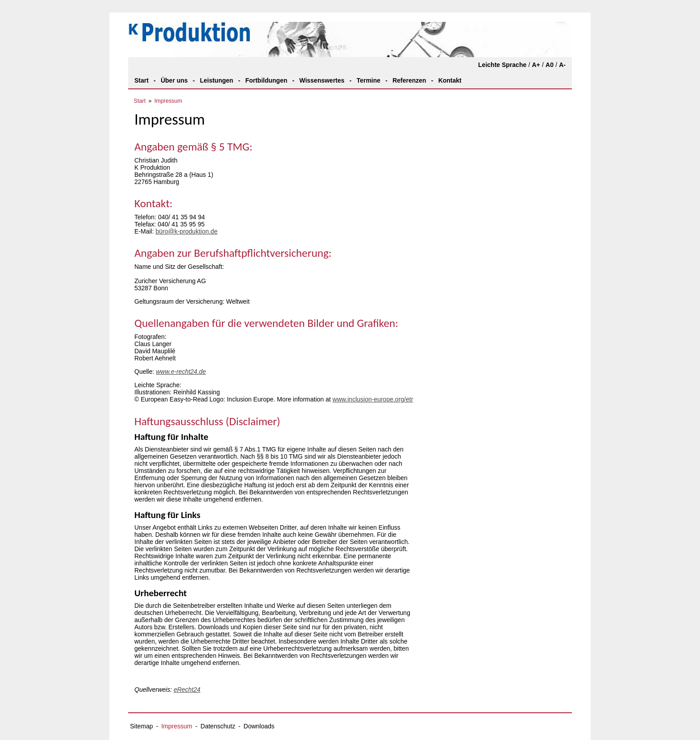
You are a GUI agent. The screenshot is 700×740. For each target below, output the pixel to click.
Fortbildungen (266, 80)
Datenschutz (218, 726)
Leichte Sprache (502, 65)
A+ (536, 65)
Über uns (174, 80)
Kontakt (450, 80)
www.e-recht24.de (181, 372)
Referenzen (409, 80)
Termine (369, 80)
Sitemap (141, 726)
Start (142, 80)
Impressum (168, 101)
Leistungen (217, 80)
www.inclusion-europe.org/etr (373, 399)
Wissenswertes (322, 80)
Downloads (259, 726)
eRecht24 (187, 690)
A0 (550, 65)
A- (562, 65)
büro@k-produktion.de (186, 231)
